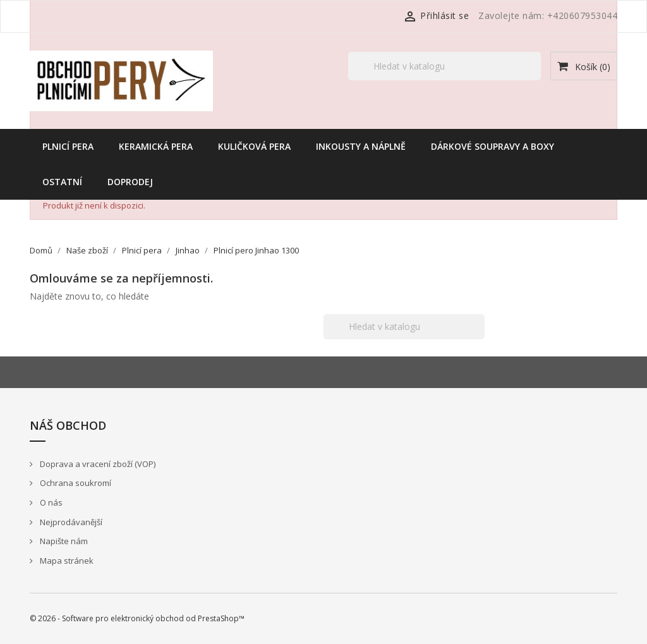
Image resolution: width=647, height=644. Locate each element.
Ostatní (62, 182)
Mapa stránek (66, 561)
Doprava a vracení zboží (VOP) (97, 464)
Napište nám (63, 541)
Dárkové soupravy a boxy (493, 146)
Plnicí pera (68, 146)
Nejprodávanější (70, 522)
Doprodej (130, 182)
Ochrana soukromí (75, 483)
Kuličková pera (254, 146)
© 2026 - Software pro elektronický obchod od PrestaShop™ (137, 618)
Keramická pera (156, 146)
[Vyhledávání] (444, 66)
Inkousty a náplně (361, 146)
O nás (50, 502)
